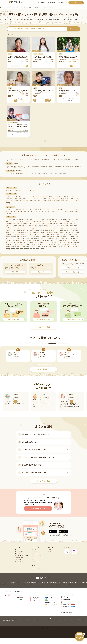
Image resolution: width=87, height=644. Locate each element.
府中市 (58, 198)
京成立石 (19, 229)
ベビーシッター (39, 18)
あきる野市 (76, 200)
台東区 (29, 196)
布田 (52, 242)
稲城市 (67, 200)
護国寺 (67, 229)
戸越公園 (44, 237)
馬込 (11, 244)
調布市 (67, 198)
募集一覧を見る (46, 369)
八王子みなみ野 (36, 240)
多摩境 (53, 235)
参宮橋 (18, 231)
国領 (36, 229)
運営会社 (2, 619)
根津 (10, 240)
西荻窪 (27, 239)
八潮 (34, 248)
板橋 (61, 219)
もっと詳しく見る (46, 481)
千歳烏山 (8, 237)
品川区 (42, 196)
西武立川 (51, 233)
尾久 (57, 223)
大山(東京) (43, 223)
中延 (68, 237)
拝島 (23, 240)
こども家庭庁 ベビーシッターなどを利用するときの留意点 (73, 619)
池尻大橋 (49, 219)
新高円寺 (13, 233)
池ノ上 (54, 219)
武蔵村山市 (57, 200)
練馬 (14, 240)
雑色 (15, 235)
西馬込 (78, 239)
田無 (42, 235)
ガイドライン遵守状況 (56, 619)
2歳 (34, 212)
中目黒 (76, 237)
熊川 (36, 227)
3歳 (36, 212)
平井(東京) (36, 242)
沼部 (7, 240)
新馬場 (30, 233)
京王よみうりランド (69, 227)
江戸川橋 (49, 221)
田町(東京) (66, 235)
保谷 (72, 242)
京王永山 (61, 227)
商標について (14, 621)
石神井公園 (56, 231)
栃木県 (12, 190)
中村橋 (72, 237)
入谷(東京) (9, 221)
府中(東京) (56, 242)
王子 (63, 221)
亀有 (54, 225)
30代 (68, 212)
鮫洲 (15, 231)
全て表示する (9, 204)
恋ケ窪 (24, 229)
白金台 (13, 248)
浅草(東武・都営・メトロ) (31, 219)
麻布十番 (77, 246)
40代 (72, 212)
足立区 (21, 198)
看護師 (54, 210)
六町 (31, 248)
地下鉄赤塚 (32, 221)
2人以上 (65, 210)
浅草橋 (40, 219)
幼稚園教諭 (18, 210)
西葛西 (31, 239)
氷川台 (56, 240)
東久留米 (70, 240)
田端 (45, 235)
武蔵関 (69, 244)
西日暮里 (67, 239)
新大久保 (72, 231)
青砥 (10, 219)
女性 (61, 210)
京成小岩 (8, 229)
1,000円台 (75, 210)
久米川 (40, 227)
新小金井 (18, 233)
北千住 (75, 225)
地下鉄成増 (39, 221)
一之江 (73, 219)
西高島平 (55, 239)
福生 (61, 242)
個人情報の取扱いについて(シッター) (17, 619)
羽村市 (71, 200)
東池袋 (60, 240)
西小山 (45, 239)
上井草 (37, 225)
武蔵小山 (60, 244)
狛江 (48, 229)
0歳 (28, 212)
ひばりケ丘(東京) (29, 242)
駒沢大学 (56, 229)
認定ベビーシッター (27, 210)
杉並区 (69, 196)
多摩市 (62, 200)
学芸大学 (62, 225)
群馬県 (16, 190)
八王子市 (35, 198)
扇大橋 (38, 248)
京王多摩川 (45, 227)
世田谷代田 (62, 233)
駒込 (51, 229)
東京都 (29, 190)
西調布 (63, 239)
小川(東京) (49, 223)
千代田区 (8, 196)
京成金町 (77, 227)
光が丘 (52, 240)
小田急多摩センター (64, 223)
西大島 (23, 239)
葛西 (23, 225)
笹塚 (11, 231)
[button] (36, 364)
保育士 (13, 210)
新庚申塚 (27, 248)
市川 (69, 219)
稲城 (77, 219)
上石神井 (46, 225)
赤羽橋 (17, 248)
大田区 (51, 196)
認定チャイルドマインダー (39, 210)
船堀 (69, 242)
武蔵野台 (8, 246)
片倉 (27, 225)
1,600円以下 (9, 212)
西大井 (18, 239)
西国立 (36, 239)
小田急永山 (73, 223)
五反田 (71, 229)
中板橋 (57, 237)
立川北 (35, 235)
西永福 (14, 239)
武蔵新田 (74, 244)
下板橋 (46, 231)
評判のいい (9, 214)
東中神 (13, 242)
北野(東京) (9, 227)
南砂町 (35, 244)
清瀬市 (45, 200)
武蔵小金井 (54, 244)
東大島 (65, 240)
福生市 (31, 200)
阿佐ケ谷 (21, 219)
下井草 (42, 231)
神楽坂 (20, 225)
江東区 (38, 196)
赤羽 (14, 219)
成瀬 (10, 239)
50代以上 (76, 212)
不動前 (65, 242)
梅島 (27, 221)
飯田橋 (44, 219)
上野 (13, 221)
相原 (7, 219)
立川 (31, 235)
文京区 (25, 196)
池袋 (57, 219)
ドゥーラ (49, 210)
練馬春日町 (19, 240)
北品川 (71, 225)
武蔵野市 (45, 198)
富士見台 (42, 242)
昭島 (17, 219)
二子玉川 (47, 242)
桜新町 (8, 231)
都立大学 (52, 237)
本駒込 (8, 244)
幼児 (61, 212)
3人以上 (70, 210)
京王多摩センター (53, 227)
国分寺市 (22, 200)
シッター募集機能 (52, 343)
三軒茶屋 (23, 231)
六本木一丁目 (71, 246)
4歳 (39, 212)
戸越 (34, 237)
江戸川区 (30, 198)
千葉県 (25, 190)
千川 (67, 233)
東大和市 (40, 200)
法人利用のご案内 (63, 3)
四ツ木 (46, 246)
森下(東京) (23, 246)
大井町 (72, 221)
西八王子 (73, 239)
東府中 (22, 242)
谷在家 (42, 248)
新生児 (53, 212)
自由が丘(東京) (37, 233)
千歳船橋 (14, 237)
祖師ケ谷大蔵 (9, 235)
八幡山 (42, 240)
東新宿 (22, 248)
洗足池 (77, 233)
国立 (33, 227)
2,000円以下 (16, 212)
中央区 (13, 196)
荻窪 (54, 223)
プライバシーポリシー (45, 619)
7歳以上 (49, 212)
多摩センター (59, 235)
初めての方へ (42, 3)
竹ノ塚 (27, 235)
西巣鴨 (50, 239)
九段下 (29, 227)
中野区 (65, 196)
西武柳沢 (56, 233)
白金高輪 (8, 248)
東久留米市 (51, 200)
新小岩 (8, 233)
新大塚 (76, 231)
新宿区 (21, 196)
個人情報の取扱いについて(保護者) (33, 619)
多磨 (70, 235)
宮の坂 (48, 244)
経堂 (21, 227)
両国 (50, 246)
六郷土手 (54, 246)
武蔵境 (64, 244)
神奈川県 (34, 190)
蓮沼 (27, 240)
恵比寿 (59, 221)
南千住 (40, 244)
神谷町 (51, 225)
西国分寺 (41, 239)
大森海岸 (37, 223)
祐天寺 (38, 246)
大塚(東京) (25, 223)
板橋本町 (65, 219)
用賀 (42, 246)
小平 (45, 229)
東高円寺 (75, 240)
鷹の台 (23, 235)
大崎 (14, 223)
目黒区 (46, 196)
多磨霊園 (75, 235)
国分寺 (32, 229)
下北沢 (51, 231)
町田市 (71, 198)
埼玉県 (21, 190)
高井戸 (18, 235)
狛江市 (36, 200)
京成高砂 (14, 229)
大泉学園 (67, 221)
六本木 (59, 246)
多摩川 (49, 235)
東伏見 (17, 242)
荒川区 (8, 198)
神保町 (43, 233)
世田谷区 (56, 196)
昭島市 (63, 198)
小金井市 (76, 198)
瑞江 (22, 244)
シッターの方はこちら (77, 3)
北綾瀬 (67, 225)
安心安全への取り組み (52, 3)
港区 (17, 196)
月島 (21, 237)
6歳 (45, 212)
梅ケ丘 (24, 221)
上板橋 (41, 225)
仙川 (70, 233)
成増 (7, 239)
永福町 (44, 221)
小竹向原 (40, 229)
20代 (65, 212)
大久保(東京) (9, 223)
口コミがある (16, 214)
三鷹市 (50, 198)
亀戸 (58, 225)
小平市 (8, 200)
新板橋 (61, 231)
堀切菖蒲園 (77, 242)
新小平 (23, 233)
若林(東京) (64, 246)
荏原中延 (54, 221)
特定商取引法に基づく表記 (5, 621)
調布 (18, 237)
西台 (59, 239)
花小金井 (47, 240)
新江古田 (66, 231)
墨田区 (34, 196)
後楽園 (28, 229)
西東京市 (8, 202)
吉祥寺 (14, 227)
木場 (18, 227)
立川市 (40, 198)
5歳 (42, 212)
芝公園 (31, 231)
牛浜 (20, 221)
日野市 (12, 200)
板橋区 (12, 198)
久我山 (25, 227)
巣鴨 (47, 233)
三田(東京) (27, 244)
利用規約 (7, 619)
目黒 (18, 246)
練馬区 (16, 198)
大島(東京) (19, 223)
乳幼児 (58, 212)
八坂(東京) (33, 246)
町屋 (15, 244)
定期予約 (8, 210)
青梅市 (54, 198)
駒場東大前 (61, 229)
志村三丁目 (37, 231)
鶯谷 (17, 221)
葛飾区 (25, 198)
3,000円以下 (23, 212)
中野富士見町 (63, 237)
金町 (30, 225)
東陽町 (30, 237)
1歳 (31, 212)
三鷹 (32, 244)
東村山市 (17, 200)
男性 (58, 210)
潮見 (28, 231)
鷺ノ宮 (75, 229)
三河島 (18, 244)
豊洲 (48, 237)
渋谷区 (60, 196)
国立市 (27, 200)
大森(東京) (32, 223)
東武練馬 (25, 237)
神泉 (27, 233)
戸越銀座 (38, 237)
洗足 (74, 233)
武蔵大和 (14, 246)
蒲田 (33, 225)
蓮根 (30, 240)
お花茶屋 (15, 225)
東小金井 (8, 242)
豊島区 (73, 196)
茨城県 (8, 190)
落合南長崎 (9, 225)
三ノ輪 (44, 244)
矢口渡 (28, 246)
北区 (77, 196)
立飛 (38, 235)
